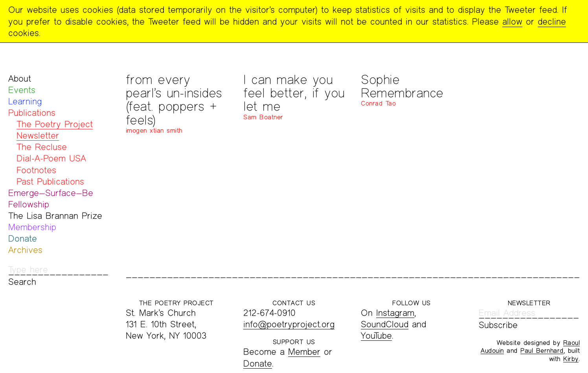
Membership (32, 227)
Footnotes (36, 170)
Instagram (395, 313)
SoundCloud (385, 324)
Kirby (571, 359)
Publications (32, 113)
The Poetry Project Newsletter (55, 130)
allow (512, 21)
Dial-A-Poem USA (51, 158)
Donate (23, 238)
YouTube (376, 335)
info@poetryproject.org (289, 324)
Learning (25, 101)
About (20, 78)
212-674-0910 (269, 313)
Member (304, 352)
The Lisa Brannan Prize (55, 216)
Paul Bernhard (542, 350)
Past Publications (50, 181)
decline (552, 21)
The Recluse (42, 147)
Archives (25, 250)
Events (22, 90)
